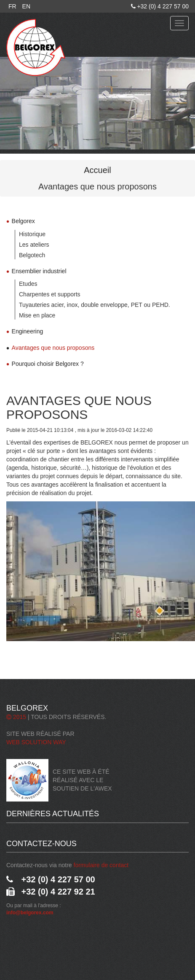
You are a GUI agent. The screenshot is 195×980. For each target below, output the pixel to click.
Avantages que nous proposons (53, 348)
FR (12, 6)
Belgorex (23, 221)
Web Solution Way (36, 742)
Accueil (97, 170)
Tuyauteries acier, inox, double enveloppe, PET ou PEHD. (95, 305)
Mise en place (37, 315)
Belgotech (32, 255)
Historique (32, 234)
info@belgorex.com (30, 913)
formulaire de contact (101, 865)
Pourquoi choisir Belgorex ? (48, 364)
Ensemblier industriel (39, 271)
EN (26, 6)
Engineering (28, 331)
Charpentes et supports (50, 294)
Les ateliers (34, 245)
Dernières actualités (53, 814)
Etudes (28, 284)
